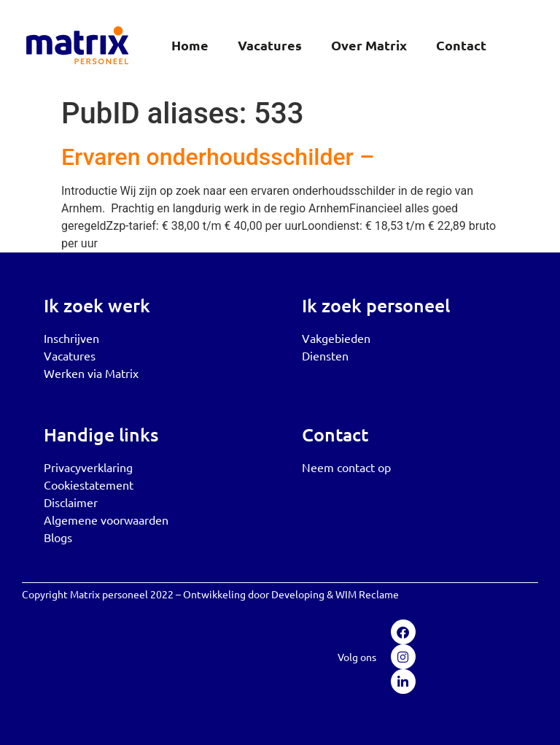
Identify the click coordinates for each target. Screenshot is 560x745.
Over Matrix (369, 45)
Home (190, 45)
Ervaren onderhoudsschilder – (218, 157)
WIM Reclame (367, 594)
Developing (298, 594)
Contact (461, 45)
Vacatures (270, 45)
